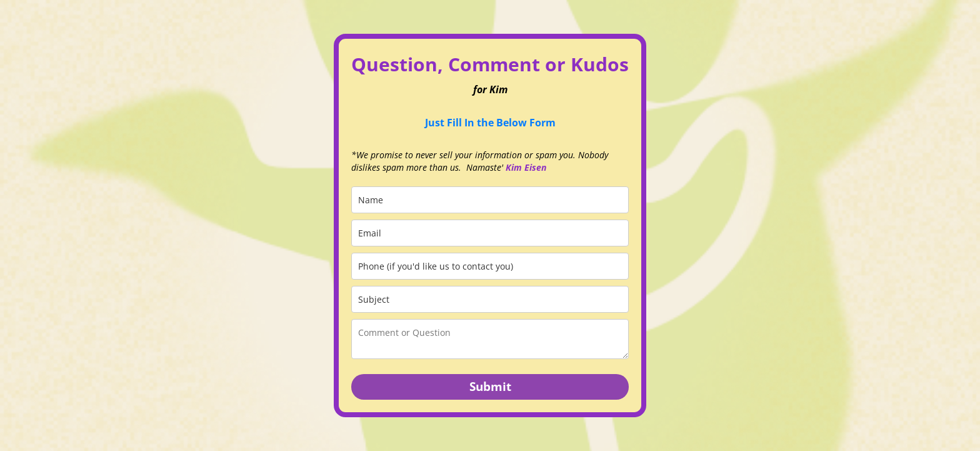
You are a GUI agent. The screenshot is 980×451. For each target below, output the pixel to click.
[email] (490, 233)
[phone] (490, 266)
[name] (490, 200)
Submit (490, 387)
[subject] (490, 299)
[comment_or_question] (490, 339)
